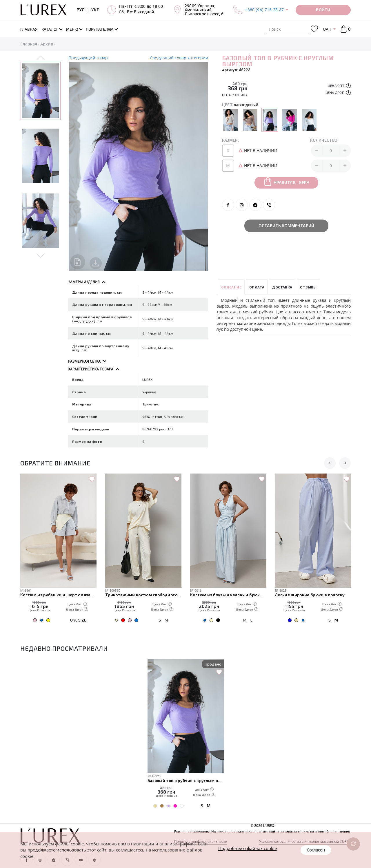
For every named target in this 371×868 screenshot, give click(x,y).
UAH (327, 29)
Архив (47, 44)
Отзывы (308, 287)
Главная (29, 44)
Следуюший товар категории (179, 58)
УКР (95, 10)
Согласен (316, 850)
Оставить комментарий (286, 226)
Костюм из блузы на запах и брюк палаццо (228, 595)
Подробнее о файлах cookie (248, 848)
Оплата (257, 287)
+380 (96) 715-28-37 (264, 10)
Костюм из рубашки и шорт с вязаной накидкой (58, 595)
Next (41, 255)
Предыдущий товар (88, 58)
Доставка (282, 287)
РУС (81, 10)
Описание (231, 287)
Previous (41, 58)
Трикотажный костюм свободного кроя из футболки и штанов (143, 595)
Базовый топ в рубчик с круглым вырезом (186, 780)
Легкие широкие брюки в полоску (310, 595)
